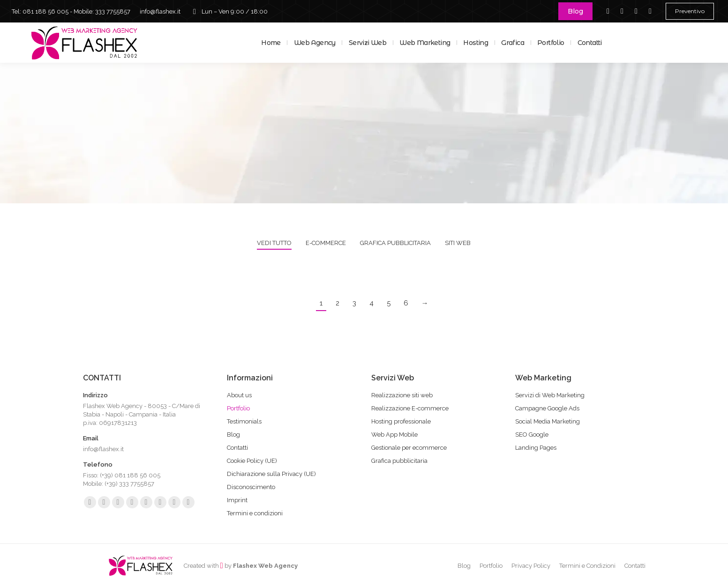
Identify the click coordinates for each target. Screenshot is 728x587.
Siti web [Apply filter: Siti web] (458, 243)
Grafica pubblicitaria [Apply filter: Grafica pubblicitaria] (395, 243)
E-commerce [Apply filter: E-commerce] (326, 243)
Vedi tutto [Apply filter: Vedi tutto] (274, 243)
